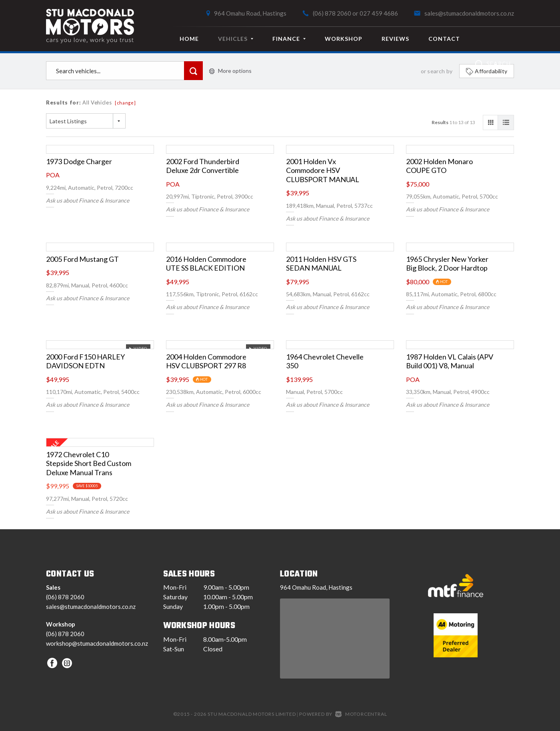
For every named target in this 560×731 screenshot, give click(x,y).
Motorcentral (361, 714)
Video (138, 348)
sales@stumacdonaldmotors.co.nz (469, 13)
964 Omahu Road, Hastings (250, 13)
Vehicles (236, 39)
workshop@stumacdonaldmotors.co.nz (97, 643)
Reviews (395, 39)
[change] (125, 103)
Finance (289, 39)
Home (189, 39)
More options (230, 71)
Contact (444, 39)
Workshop (344, 39)
